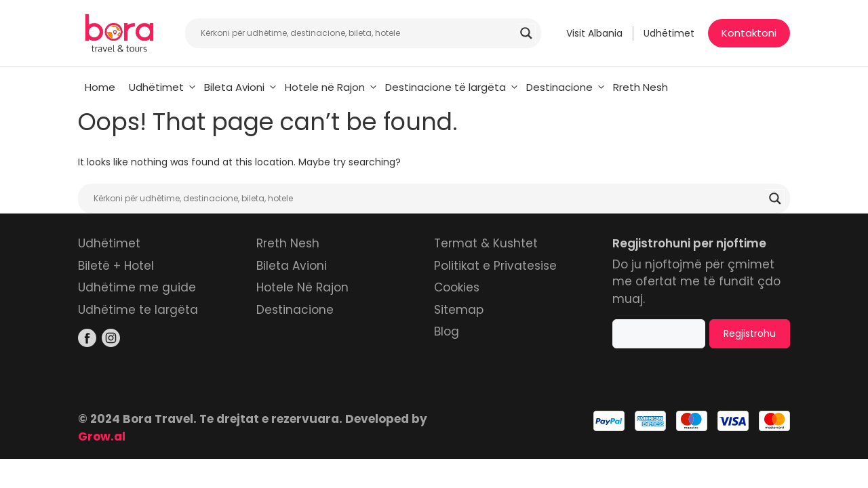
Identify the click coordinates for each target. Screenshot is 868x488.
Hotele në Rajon (332, 87)
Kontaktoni (749, 33)
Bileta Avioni (241, 87)
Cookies (457, 287)
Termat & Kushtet (486, 243)
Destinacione (566, 87)
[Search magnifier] (526, 33)
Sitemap (459, 310)
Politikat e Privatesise (495, 266)
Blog (447, 331)
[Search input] (357, 33)
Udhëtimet (669, 33)
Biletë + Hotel (116, 266)
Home (100, 87)
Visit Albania (594, 33)
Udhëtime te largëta (138, 310)
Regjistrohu (750, 333)
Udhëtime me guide (137, 287)
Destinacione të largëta (452, 87)
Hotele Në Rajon (302, 287)
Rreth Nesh (640, 87)
